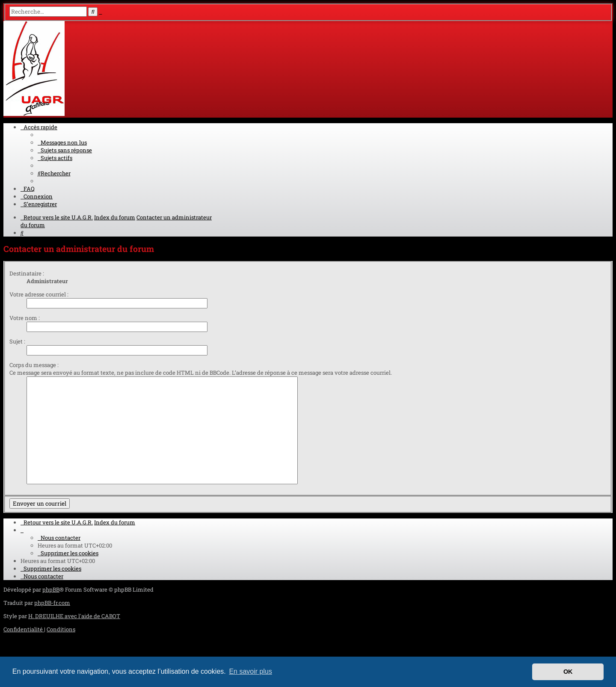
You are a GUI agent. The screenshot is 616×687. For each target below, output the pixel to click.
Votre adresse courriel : (39, 294)
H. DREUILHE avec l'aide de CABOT (74, 616)
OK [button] (568, 672)
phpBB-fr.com (52, 603)
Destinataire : (27, 273)
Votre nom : (25, 318)
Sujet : (17, 341)
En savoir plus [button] (250, 671)
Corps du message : (34, 365)
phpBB (51, 589)
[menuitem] (62, 142)
